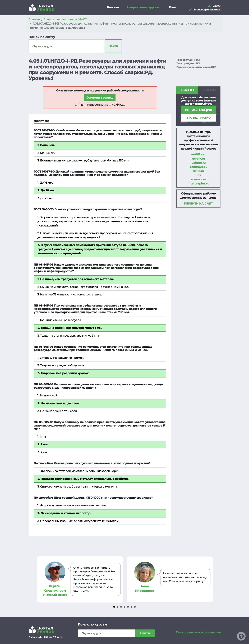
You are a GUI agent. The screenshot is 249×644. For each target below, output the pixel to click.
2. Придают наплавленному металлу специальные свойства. (83, 479)
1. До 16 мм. (45, 183)
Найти (113, 46)
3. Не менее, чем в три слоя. (57, 411)
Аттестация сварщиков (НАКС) (66, 19)
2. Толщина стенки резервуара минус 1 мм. (70, 328)
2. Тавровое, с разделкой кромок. (61, 365)
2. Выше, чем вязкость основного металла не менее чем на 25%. (83, 287)
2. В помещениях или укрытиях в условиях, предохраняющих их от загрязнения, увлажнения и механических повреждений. (95, 235)
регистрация (199, 110)
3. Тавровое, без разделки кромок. (63, 373)
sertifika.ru (198, 154)
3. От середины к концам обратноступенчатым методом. (78, 521)
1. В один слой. (48, 395)
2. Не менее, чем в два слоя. (58, 403)
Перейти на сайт (198, 204)
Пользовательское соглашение (198, 633)
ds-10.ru (198, 171)
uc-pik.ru (199, 159)
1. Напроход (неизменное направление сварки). (72, 505)
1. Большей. (46, 145)
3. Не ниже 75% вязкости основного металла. (70, 295)
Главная (113, 7)
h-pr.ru (198, 175)
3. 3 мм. (42, 452)
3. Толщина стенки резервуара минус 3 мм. (68, 336)
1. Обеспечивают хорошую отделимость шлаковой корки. (79, 471)
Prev (40, 580)
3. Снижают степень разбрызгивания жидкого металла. (77, 487)
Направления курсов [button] (143, 7)
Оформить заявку (100, 98)
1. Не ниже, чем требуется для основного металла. (76, 279)
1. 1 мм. (42, 437)
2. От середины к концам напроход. (64, 513)
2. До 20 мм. (46, 190)
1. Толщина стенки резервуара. (59, 320)
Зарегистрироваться (207, 10)
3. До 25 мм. (45, 198)
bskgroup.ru (199, 167)
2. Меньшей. (46, 153)
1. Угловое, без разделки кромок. (61, 358)
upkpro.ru (199, 163)
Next (209, 580)
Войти (216, 6)
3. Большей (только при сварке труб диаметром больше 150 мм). (84, 161)
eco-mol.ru (198, 179)
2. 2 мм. (43, 444)
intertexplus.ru (198, 184)
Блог (173, 7)
